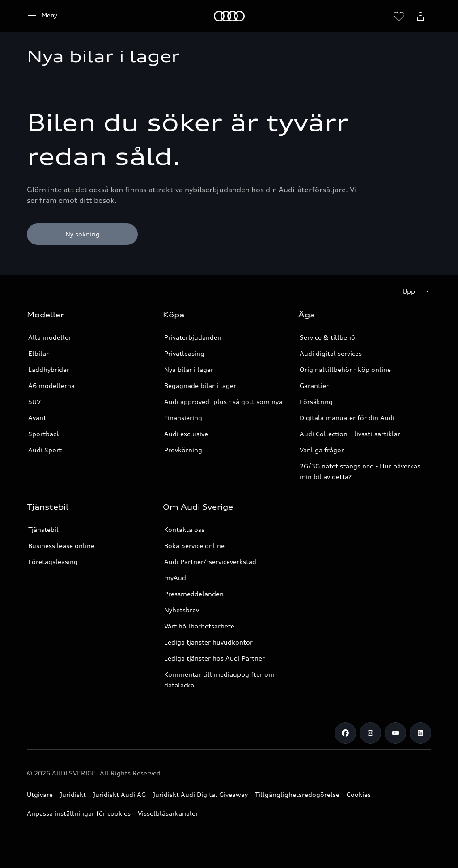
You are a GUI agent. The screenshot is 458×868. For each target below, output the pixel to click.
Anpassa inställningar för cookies (79, 813)
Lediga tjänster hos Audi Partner (214, 658)
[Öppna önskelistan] (399, 16)
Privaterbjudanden (193, 337)
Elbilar (38, 353)
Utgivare (40, 794)
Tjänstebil (43, 529)
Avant (37, 418)
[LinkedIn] (420, 733)
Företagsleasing (53, 562)
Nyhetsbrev (182, 610)
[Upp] (417, 291)
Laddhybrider (49, 369)
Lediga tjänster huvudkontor (208, 642)
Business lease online (61, 546)
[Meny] (229, 16)
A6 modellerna (51, 386)
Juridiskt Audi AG (119, 794)
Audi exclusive (186, 434)
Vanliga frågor (322, 450)
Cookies (359, 794)
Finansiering (183, 418)
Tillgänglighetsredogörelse (297, 794)
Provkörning (183, 450)
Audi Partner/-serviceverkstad (210, 562)
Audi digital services (331, 353)
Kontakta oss (184, 529)
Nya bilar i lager (189, 369)
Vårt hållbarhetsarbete (199, 626)
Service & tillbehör (329, 337)
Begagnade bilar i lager (200, 386)
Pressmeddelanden (194, 594)
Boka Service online (194, 546)
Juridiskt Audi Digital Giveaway (200, 794)
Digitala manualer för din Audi (347, 418)
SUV (34, 402)
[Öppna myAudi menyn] (420, 16)
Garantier (314, 386)
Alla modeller (50, 337)
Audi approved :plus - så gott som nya (223, 402)
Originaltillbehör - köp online (345, 369)
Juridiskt (73, 794)
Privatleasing (184, 353)
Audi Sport (45, 450)
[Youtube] (395, 733)
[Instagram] (370, 733)
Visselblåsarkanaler (168, 813)
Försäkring (316, 402)
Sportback (44, 434)
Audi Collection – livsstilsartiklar (350, 434)
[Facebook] (345, 733)
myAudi (176, 578)
